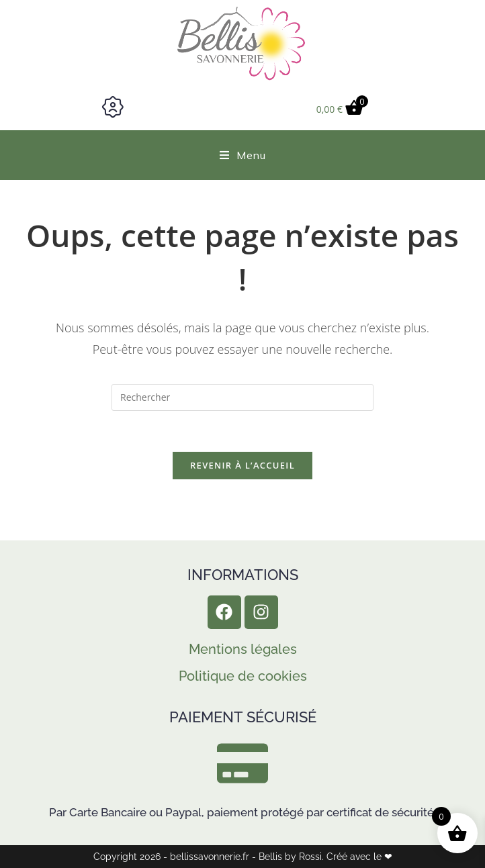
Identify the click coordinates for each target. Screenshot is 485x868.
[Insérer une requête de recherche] (242, 397)
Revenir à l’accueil (242, 465)
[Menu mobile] (243, 155)
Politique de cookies (243, 676)
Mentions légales (243, 649)
